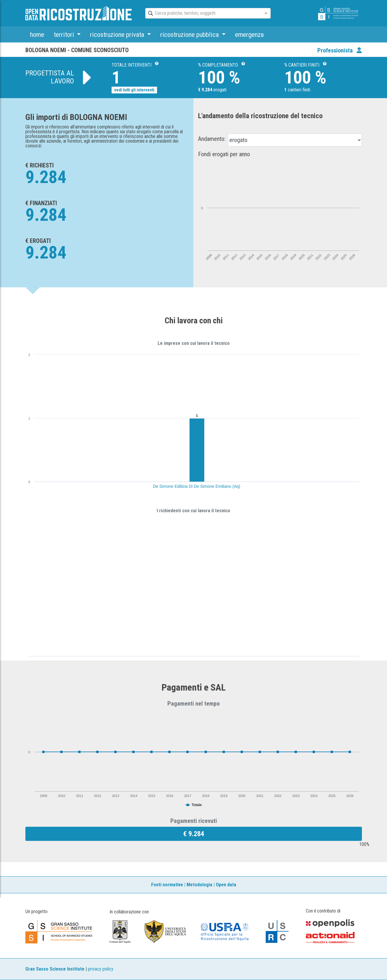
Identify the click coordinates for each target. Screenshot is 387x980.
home (37, 34)
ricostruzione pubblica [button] (190, 34)
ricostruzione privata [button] (118, 34)
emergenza (249, 34)
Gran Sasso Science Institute (55, 969)
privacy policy (101, 969)
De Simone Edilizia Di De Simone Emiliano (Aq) (197, 486)
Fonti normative (167, 885)
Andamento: (212, 139)
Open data (226, 885)
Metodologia (199, 885)
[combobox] (203, 14)
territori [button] (65, 34)
